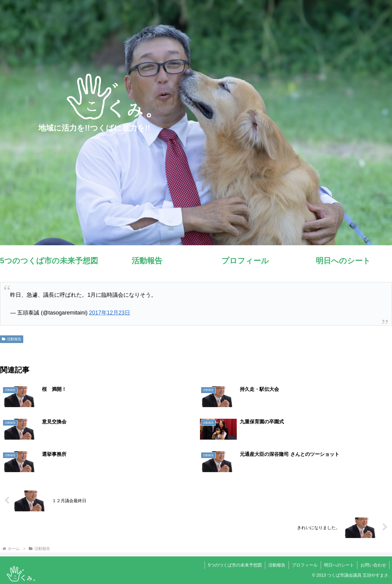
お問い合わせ (373, 565)
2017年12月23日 (110, 313)
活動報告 (12, 339)
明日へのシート (339, 565)
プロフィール (305, 565)
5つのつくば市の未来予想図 (235, 565)
